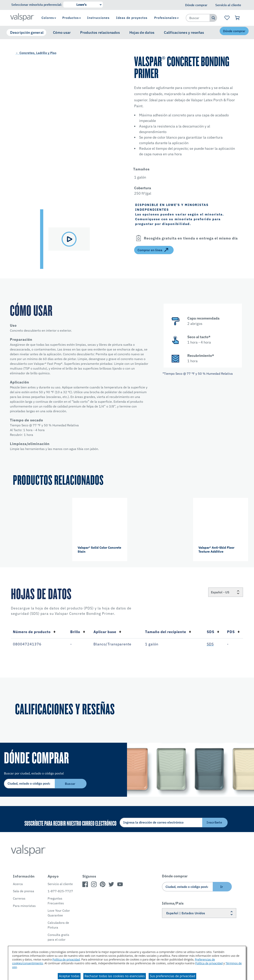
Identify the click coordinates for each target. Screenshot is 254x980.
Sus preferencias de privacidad (172, 976)
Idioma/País (173, 903)
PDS (233, 632)
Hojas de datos (142, 32)
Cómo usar (62, 32)
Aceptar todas (69, 976)
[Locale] (226, 592)
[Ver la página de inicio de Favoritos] (227, 18)
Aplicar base (107, 632)
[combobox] (198, 18)
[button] (158, 169)
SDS (213, 632)
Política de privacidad (66, 959)
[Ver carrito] (237, 18)
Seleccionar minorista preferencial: (37, 5)
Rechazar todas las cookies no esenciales (115, 976)
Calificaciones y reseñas (184, 32)
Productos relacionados (100, 32)
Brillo (78, 632)
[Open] (139, 238)
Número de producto (34, 632)
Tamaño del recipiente (168, 632)
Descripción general (27, 32)
